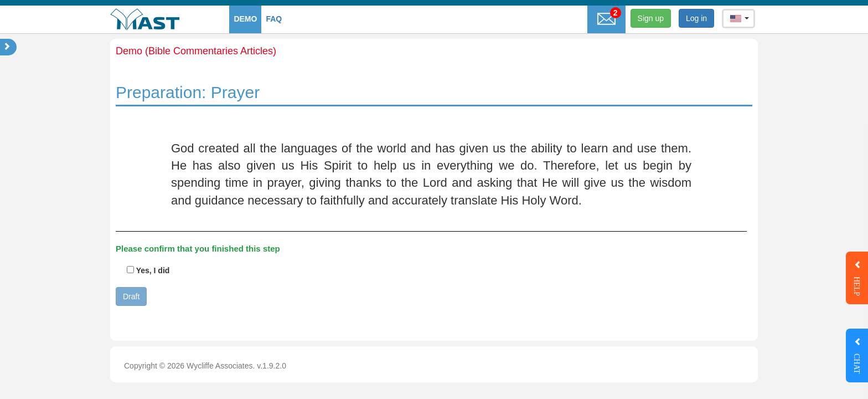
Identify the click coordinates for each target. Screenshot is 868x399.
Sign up (651, 18)
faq (274, 19)
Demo (245, 19)
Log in (696, 18)
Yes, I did (148, 270)
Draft (131, 296)
